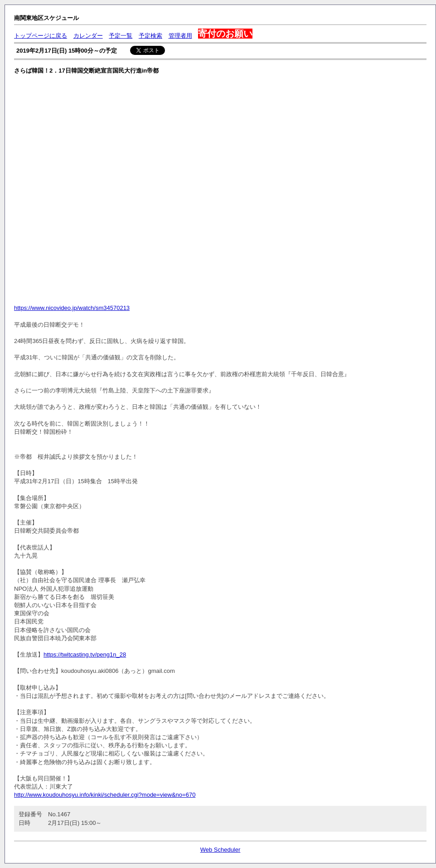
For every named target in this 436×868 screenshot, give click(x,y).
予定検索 (150, 36)
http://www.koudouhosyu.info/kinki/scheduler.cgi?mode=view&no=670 (105, 795)
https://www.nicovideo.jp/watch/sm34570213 (72, 308)
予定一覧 (121, 36)
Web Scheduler (220, 850)
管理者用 (180, 36)
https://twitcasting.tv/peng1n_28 (85, 655)
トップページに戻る (41, 36)
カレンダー (88, 36)
